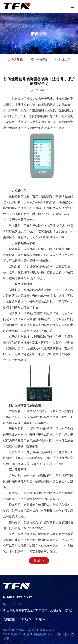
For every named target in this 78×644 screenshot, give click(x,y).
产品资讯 (15, 60)
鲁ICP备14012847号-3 (17, 634)
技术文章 (63, 60)
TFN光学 (26, 619)
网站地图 (40, 634)
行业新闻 (39, 60)
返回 (39, 560)
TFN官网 (40, 619)
